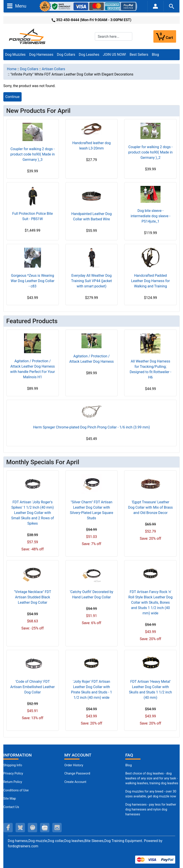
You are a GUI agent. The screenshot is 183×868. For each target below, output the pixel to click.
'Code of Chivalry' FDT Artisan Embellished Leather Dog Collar (33, 687)
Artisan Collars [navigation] (54, 69)
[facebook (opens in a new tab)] (8, 828)
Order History (74, 765)
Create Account (75, 782)
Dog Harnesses (41, 55)
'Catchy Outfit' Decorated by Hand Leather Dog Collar (91, 594)
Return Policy (13, 782)
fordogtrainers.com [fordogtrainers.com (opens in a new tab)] (23, 846)
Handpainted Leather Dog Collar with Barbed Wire (91, 216)
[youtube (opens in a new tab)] (45, 828)
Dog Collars (66, 55)
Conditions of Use (16, 790)
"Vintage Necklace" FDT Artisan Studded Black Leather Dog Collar (33, 597)
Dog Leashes (89, 55)
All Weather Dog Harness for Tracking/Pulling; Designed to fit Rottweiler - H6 (150, 369)
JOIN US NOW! (114, 55)
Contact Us (11, 807)
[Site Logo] (28, 36)
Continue (12, 97)
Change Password (77, 773)
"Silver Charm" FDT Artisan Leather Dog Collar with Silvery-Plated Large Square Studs (91, 510)
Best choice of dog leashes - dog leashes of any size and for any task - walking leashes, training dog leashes (152, 778)
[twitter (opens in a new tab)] (20, 828)
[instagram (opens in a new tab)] (57, 828)
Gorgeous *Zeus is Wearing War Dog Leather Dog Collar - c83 (33, 281)
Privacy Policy (13, 773)
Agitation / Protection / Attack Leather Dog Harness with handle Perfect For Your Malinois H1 (33, 369)
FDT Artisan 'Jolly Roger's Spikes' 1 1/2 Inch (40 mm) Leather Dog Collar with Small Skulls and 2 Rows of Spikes (33, 513)
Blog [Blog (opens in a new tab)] (155, 55)
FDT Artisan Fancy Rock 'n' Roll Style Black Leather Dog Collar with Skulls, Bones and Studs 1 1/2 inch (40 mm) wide (150, 602)
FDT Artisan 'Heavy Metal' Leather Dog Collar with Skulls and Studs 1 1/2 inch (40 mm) (150, 690)
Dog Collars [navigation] (29, 69)
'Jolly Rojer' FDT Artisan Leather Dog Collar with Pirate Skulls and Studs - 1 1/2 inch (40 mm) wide (92, 690)
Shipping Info (13, 765)
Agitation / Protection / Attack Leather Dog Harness (91, 359)
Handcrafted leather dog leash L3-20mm (92, 146)
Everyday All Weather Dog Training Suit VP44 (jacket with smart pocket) (92, 281)
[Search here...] (114, 36)
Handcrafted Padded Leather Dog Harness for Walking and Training (150, 281)
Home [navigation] (12, 69)
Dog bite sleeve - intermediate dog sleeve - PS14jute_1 (150, 216)
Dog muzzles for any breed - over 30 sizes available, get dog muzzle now (151, 794)
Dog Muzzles (15, 55)
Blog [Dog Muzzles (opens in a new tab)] (129, 765)
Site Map (10, 799)
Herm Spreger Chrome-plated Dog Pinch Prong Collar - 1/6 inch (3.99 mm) (92, 427)
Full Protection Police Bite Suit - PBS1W (33, 216)
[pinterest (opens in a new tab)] (33, 828)
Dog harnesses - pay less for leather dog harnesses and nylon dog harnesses (151, 809)
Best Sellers (139, 55)
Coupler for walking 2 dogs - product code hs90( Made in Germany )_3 (33, 154)
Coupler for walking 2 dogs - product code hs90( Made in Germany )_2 (150, 152)
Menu (17, 6)
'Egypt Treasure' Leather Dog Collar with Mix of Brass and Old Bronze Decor (150, 507)
